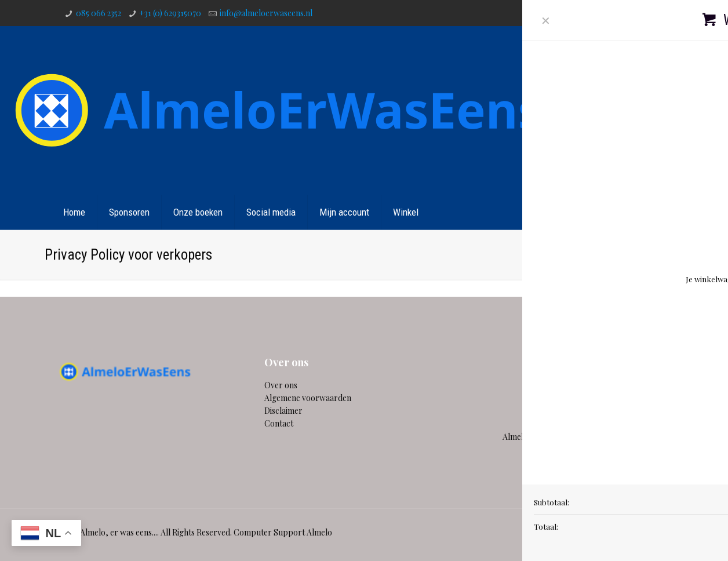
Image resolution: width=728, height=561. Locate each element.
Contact (645, 212)
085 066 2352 (99, 13)
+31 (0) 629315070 (170, 13)
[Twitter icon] (627, 13)
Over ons (281, 385)
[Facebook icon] (612, 13)
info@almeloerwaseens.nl (266, 13)
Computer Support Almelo (283, 532)
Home (537, 254)
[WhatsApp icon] (596, 13)
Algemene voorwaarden (308, 398)
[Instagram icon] (659, 13)
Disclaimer (283, 411)
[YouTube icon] (643, 13)
